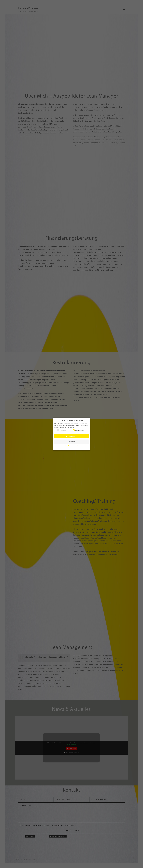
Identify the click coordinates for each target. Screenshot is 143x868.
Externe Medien (79, 430)
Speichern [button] (72, 442)
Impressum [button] (81, 448)
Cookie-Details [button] (63, 448)
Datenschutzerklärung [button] (72, 448)
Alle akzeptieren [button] (71, 436)
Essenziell (61, 430)
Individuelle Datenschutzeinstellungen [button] (72, 446)
